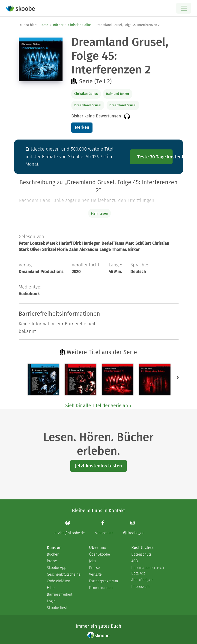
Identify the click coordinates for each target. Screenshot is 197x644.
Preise (52, 561)
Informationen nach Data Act (148, 570)
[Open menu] (184, 8)
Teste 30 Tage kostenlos (155, 157)
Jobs (93, 561)
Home (44, 25)
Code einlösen (58, 581)
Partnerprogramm (104, 581)
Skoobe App (57, 568)
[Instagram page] (134, 528)
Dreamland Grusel (88, 105)
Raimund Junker (118, 94)
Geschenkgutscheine (63, 574)
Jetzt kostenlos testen (98, 466)
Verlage (95, 574)
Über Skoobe (100, 554)
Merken (82, 127)
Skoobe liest (57, 608)
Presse (94, 568)
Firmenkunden (101, 588)
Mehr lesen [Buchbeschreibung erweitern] (99, 214)
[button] (178, 377)
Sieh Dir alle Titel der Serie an (98, 405)
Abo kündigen (142, 580)
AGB (135, 561)
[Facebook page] (104, 528)
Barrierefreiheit (60, 594)
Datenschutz (141, 554)
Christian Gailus (80, 25)
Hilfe (51, 588)
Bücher (58, 25)
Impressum (140, 587)
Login (51, 601)
